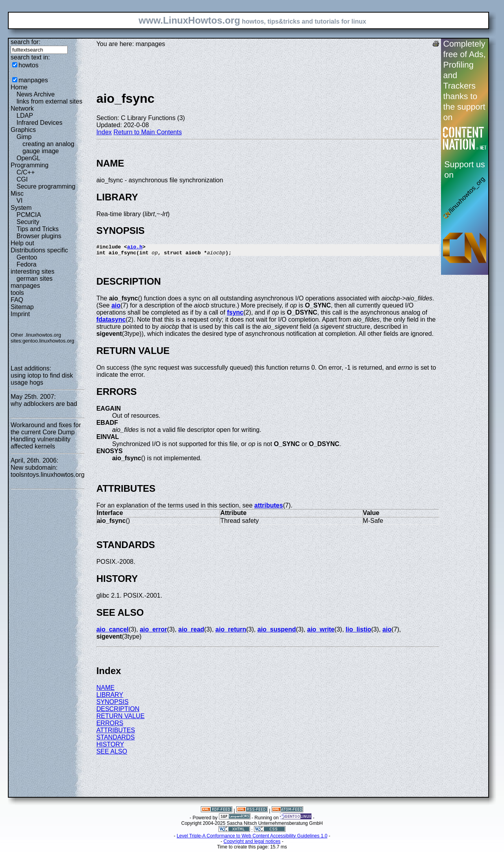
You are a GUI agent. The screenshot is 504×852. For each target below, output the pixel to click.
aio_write (321, 632)
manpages (33, 80)
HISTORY (110, 747)
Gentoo (27, 257)
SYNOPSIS (113, 704)
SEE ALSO (112, 754)
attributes (269, 508)
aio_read (191, 632)
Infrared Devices (40, 123)
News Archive (36, 94)
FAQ (17, 300)
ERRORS (110, 725)
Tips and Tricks (38, 229)
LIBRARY (110, 697)
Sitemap (22, 307)
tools (17, 293)
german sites (35, 279)
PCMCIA (29, 215)
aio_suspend (277, 632)
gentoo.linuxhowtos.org (48, 341)
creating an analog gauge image (48, 147)
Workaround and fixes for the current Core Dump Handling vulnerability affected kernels (46, 436)
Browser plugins (39, 236)
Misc (17, 194)
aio (116, 308)
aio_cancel (113, 632)
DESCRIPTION (118, 711)
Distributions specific (39, 250)
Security (28, 222)
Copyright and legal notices (252, 844)
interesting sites (32, 271)
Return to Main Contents (147, 132)
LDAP (25, 116)
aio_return (231, 632)
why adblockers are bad (44, 404)
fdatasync (111, 322)
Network (22, 108)
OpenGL (28, 158)
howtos (29, 65)
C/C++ (26, 172)
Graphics (23, 130)
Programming (30, 165)
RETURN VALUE (120, 718)
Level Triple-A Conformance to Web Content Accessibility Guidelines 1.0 (252, 838)
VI (19, 201)
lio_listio (359, 632)
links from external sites (49, 101)
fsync (235, 315)
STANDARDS (116, 740)
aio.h (135, 248)
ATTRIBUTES (116, 733)
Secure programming (46, 186)
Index (104, 132)
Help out (22, 243)
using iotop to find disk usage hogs (42, 379)
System (21, 208)
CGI (22, 179)
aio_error (153, 632)
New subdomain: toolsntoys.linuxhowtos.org (48, 471)
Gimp (24, 137)
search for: (26, 42)
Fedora (27, 264)
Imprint (20, 314)
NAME (106, 690)
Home (19, 87)
